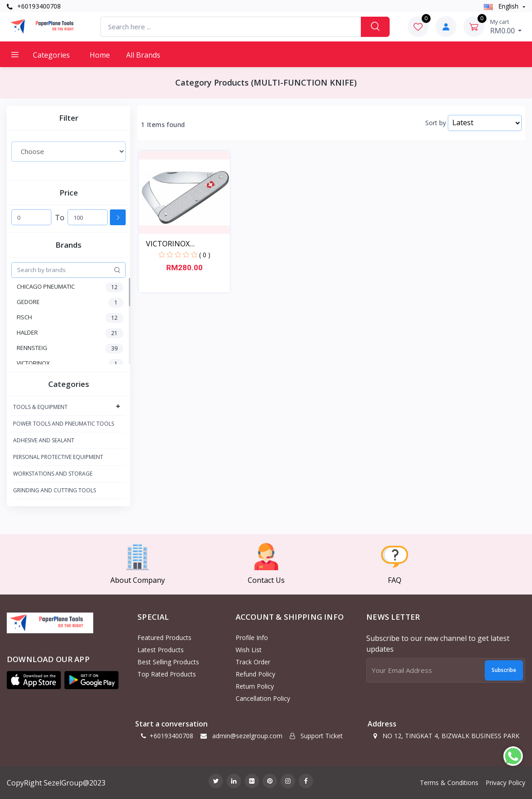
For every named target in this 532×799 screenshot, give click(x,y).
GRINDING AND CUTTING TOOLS (55, 490)
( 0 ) (205, 255)
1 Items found (163, 125)
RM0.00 (506, 27)
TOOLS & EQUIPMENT (40, 407)
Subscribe (504, 670)
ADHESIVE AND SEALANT (44, 440)
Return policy (255, 686)
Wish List (249, 650)
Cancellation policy (263, 698)
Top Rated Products (167, 674)
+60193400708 (34, 6)
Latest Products (161, 650)
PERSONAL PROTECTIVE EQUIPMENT (58, 457)
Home (100, 55)
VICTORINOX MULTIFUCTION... (176, 244)
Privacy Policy (505, 783)
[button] (34, 680)
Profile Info (252, 638)
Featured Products (164, 638)
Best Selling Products (168, 662)
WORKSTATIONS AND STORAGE (53, 474)
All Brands (143, 55)
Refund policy (255, 674)
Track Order (253, 662)
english (502, 6)
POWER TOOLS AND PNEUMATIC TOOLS (64, 424)
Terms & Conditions (449, 783)
